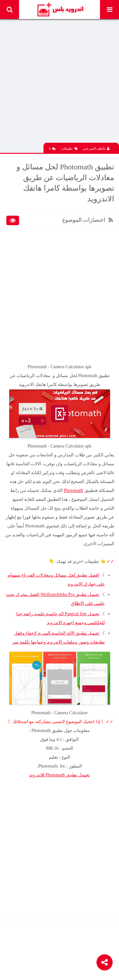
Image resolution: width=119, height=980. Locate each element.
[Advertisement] (60, 83)
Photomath (73, 490)
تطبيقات (69, 149)
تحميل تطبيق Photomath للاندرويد (59, 775)
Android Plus (60, 10)
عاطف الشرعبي (96, 148)
